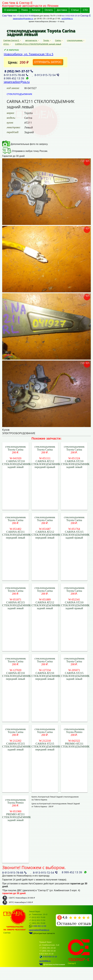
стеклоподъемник (75, 40)
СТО (85, 10)
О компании (11, 10)
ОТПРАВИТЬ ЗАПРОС (48, 62)
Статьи (75, 10)
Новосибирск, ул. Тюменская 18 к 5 (29, 54)
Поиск (24, 10)
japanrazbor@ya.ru (17, 82)
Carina (58, 40)
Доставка (62, 10)
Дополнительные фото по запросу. (25, 144)
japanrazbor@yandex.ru (23, 19)
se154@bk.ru (67, 19)
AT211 (6, 44)
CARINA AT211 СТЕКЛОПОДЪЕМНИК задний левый (38, 44)
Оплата (49, 10)
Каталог (36, 10)
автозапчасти (31, 40)
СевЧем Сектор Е (11, 40)
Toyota (46, 40)
